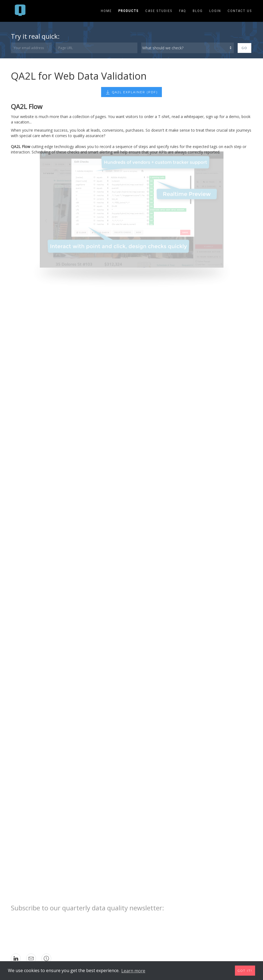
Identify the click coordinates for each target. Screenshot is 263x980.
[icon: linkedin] (16, 958)
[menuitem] (21, 11)
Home (106, 11)
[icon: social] (46, 958)
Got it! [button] (245, 971)
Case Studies (159, 11)
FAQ (183, 11)
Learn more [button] (133, 971)
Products (129, 11)
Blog (198, 11)
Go (244, 48)
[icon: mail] (31, 958)
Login (215, 11)
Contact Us (240, 11)
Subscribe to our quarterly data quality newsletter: (87, 901)
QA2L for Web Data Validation (79, 76)
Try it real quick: (35, 36)
